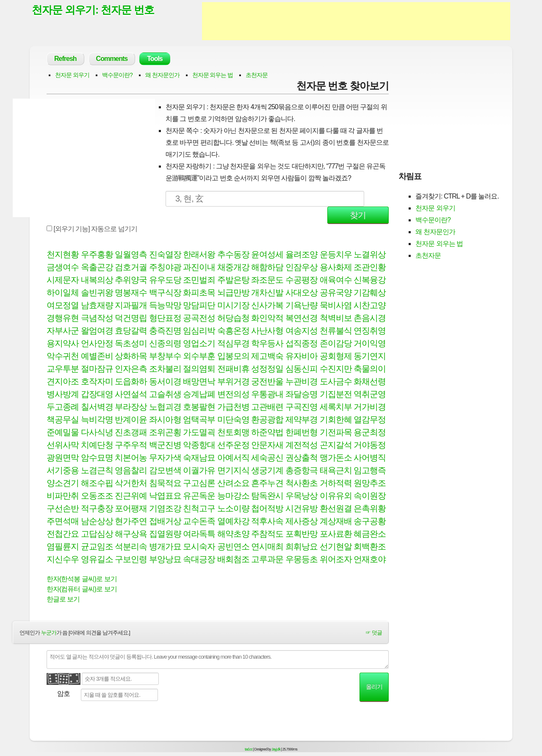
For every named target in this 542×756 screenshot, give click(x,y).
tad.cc (249, 749)
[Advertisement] (356, 21)
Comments (112, 59)
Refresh (65, 59)
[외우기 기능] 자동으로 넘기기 (92, 229)
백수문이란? (117, 75)
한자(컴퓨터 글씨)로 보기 (82, 589)
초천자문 (257, 75)
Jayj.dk (276, 749)
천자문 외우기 (72, 75)
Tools (155, 59)
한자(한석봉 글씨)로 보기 (82, 579)
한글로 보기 (63, 599)
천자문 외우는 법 (213, 75)
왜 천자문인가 (162, 75)
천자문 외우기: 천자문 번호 (93, 10)
